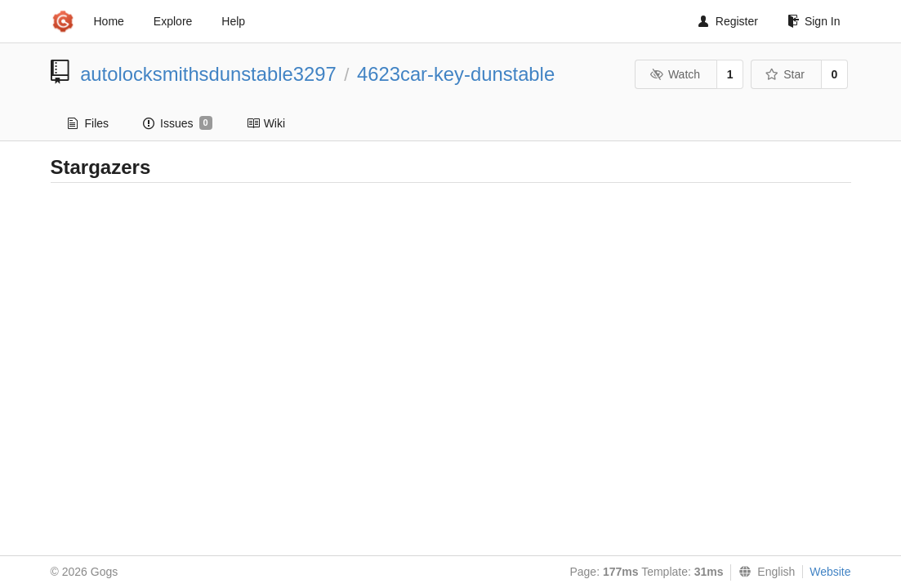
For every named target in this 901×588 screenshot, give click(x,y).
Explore (173, 21)
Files (89, 123)
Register (728, 21)
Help (233, 21)
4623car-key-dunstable (456, 74)
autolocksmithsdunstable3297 (208, 74)
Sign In (814, 21)
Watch (675, 74)
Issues (178, 123)
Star (785, 74)
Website (830, 572)
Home (109, 21)
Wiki (266, 123)
